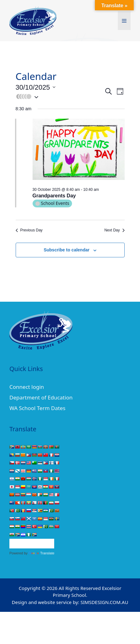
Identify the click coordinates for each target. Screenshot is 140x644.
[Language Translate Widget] (32, 544)
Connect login (27, 387)
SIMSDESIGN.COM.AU (104, 602)
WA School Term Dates (37, 408)
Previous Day (29, 230)
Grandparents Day (54, 196)
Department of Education (41, 397)
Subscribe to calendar (66, 250)
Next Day (114, 230)
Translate (41, 553)
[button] (60, 97)
